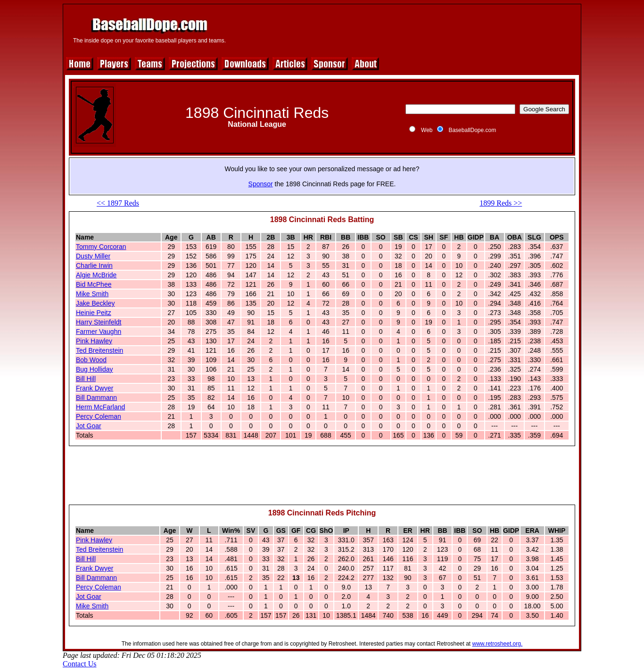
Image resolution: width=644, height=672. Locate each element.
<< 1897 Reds (118, 203)
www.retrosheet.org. (498, 644)
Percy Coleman (99, 416)
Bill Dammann (96, 398)
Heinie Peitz (94, 313)
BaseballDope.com (472, 130)
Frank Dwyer (95, 388)
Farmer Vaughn (99, 332)
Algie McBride (96, 275)
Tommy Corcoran (101, 247)
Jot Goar (89, 426)
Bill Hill (86, 379)
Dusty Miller (93, 256)
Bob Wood (91, 360)
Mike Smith (92, 294)
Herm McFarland (100, 407)
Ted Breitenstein (99, 350)
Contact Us (80, 664)
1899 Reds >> (501, 203)
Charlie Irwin (94, 265)
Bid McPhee (94, 284)
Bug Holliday (95, 369)
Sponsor (261, 184)
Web (427, 130)
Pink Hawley (94, 341)
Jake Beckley (95, 303)
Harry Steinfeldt (99, 322)
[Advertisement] (405, 29)
